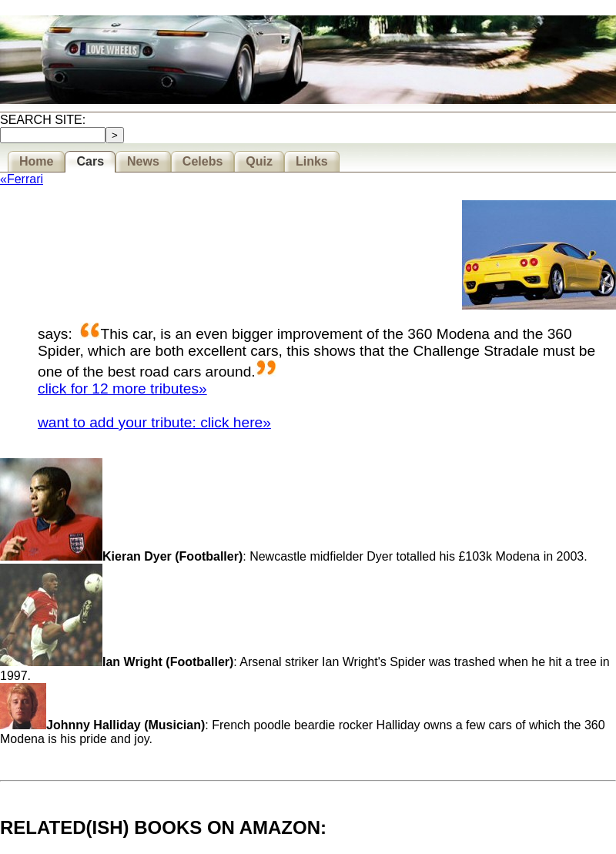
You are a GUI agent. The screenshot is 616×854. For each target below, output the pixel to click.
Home (36, 161)
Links (312, 161)
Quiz (259, 161)
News (143, 161)
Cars (90, 161)
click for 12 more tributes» (122, 388)
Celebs (203, 161)
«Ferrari (22, 179)
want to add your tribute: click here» (154, 422)
